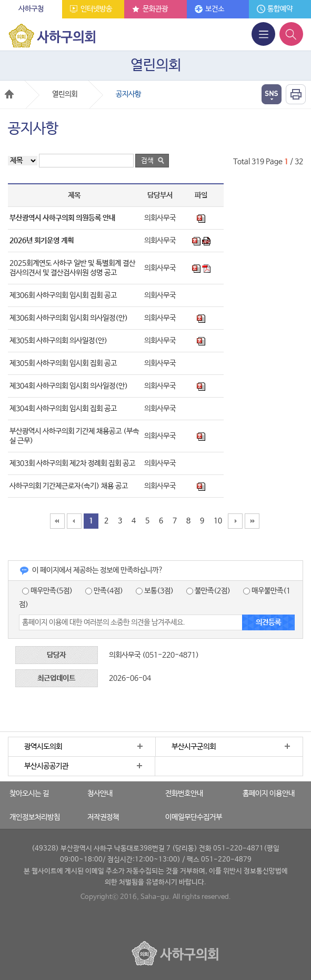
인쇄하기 (296, 94)
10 (218, 521)
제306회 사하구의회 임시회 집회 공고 (63, 295)
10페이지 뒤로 (235, 521)
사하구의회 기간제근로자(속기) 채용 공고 (69, 486)
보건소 (215, 9)
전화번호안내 (184, 794)
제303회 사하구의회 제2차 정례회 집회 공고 (72, 463)
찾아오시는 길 (29, 794)
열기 (272, 94)
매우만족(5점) (47, 591)
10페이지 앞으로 (74, 521)
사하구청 (31, 9)
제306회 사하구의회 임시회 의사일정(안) (69, 318)
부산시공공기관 (46, 766)
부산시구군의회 (194, 747)
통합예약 (280, 9)
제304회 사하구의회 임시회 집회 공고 (63, 409)
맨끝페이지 (252, 521)
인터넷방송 (96, 9)
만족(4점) (104, 591)
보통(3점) (155, 591)
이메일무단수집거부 (194, 817)
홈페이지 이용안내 (269, 794)
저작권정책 (103, 817)
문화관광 (155, 9)
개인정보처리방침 (35, 817)
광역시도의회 (43, 747)
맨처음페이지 (57, 521)
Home (9, 94)
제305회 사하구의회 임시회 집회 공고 (63, 363)
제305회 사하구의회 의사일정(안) (58, 341)
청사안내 (100, 794)
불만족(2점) (208, 591)
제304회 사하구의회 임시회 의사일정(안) (69, 386)
